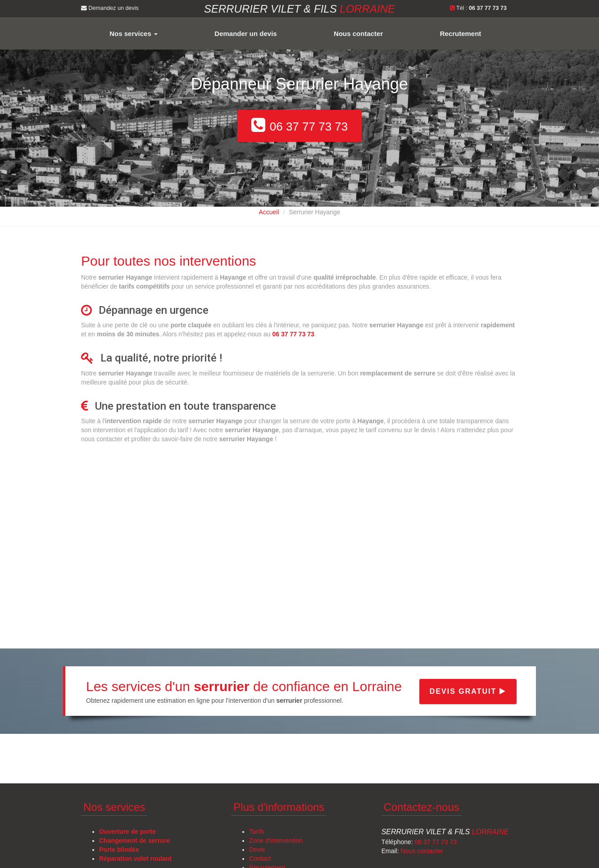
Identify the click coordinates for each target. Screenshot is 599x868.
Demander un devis (245, 34)
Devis (257, 850)
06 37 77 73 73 (436, 842)
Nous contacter (358, 34)
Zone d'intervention (276, 841)
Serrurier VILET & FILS (299, 9)
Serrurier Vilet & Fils (445, 832)
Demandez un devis (110, 8)
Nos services (134, 34)
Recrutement (461, 34)
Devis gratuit (468, 691)
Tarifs (256, 832)
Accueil (269, 212)
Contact (260, 859)
